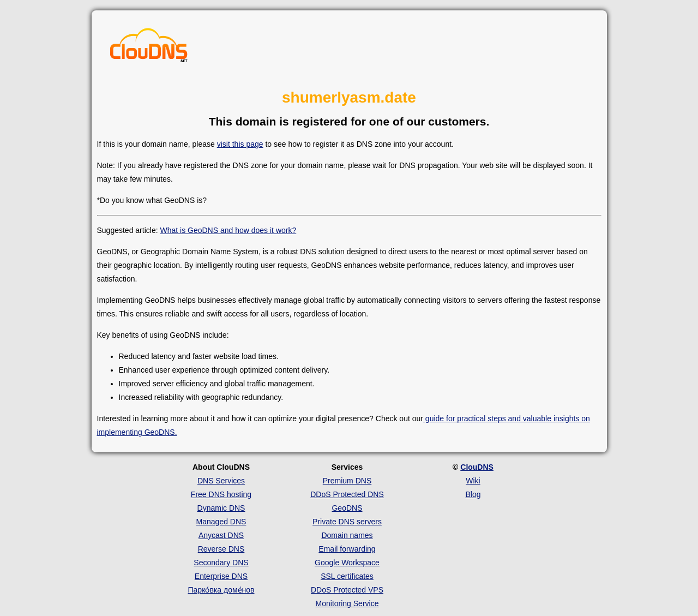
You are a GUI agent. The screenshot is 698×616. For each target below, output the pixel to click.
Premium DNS (347, 481)
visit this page (240, 144)
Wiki (473, 481)
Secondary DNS (221, 563)
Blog (473, 494)
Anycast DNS (221, 535)
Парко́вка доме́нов (221, 590)
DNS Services (221, 481)
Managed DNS (221, 522)
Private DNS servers (347, 522)
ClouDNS (477, 467)
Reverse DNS (221, 549)
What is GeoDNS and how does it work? (228, 230)
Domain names (347, 535)
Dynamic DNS (221, 508)
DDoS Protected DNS (347, 494)
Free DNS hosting (221, 494)
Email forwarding (347, 549)
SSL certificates (347, 576)
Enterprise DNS (221, 576)
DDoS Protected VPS (347, 590)
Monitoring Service (347, 603)
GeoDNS (347, 508)
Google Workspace (347, 563)
